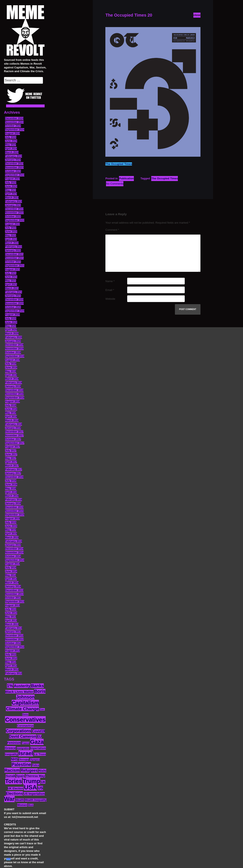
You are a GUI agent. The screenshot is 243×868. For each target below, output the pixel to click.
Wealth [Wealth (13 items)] (20, 800)
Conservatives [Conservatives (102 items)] (25, 719)
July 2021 (11, 273)
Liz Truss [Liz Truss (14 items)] (40, 754)
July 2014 (11, 568)
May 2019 (11, 371)
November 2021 (14, 258)
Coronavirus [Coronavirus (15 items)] (25, 726)
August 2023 (12, 179)
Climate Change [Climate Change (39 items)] (22, 709)
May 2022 (11, 235)
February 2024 (14, 156)
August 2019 (12, 360)
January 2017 (13, 473)
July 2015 (11, 522)
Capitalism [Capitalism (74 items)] (25, 703)
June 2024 (11, 141)
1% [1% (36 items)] (10, 686)
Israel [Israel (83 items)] (26, 753)
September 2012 (15, 647)
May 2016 (11, 488)
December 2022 (14, 209)
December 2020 (14, 300)
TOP (8, 859)
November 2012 (14, 639)
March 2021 (12, 288)
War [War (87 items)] (9, 799)
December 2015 (14, 507)
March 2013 (12, 624)
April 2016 (11, 492)
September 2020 (15, 311)
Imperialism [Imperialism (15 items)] (38, 748)
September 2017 (15, 443)
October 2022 (13, 216)
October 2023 (13, 171)
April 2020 (11, 330)
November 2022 (14, 213)
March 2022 (12, 243)
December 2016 (14, 477)
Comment (112, 230)
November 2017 (14, 435)
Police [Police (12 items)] (36, 765)
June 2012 (11, 658)
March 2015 (12, 537)
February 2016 (14, 500)
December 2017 (14, 432)
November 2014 (14, 553)
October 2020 (13, 307)
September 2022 (15, 220)
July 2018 (11, 405)
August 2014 (12, 564)
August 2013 (12, 605)
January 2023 (13, 205)
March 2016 (12, 496)
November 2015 (14, 511)
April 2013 (11, 620)
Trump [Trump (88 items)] (32, 781)
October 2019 (13, 352)
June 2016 (11, 485)
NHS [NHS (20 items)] (14, 759)
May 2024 (11, 145)
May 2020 (11, 326)
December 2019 (14, 345)
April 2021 (11, 284)
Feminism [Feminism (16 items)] (14, 743)
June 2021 (11, 277)
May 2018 (11, 413)
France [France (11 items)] (25, 743)
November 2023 (14, 167)
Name (110, 281)
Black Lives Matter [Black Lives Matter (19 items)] (19, 692)
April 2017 (11, 462)
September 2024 (15, 130)
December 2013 (14, 590)
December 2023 (14, 164)
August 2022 (12, 224)
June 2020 (11, 322)
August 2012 (12, 651)
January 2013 (13, 632)
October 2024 (13, 126)
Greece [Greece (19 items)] (10, 748)
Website (110, 299)
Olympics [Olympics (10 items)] (35, 760)
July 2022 (11, 228)
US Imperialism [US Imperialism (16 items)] (34, 794)
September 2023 (15, 175)
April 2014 (11, 579)
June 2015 (11, 526)
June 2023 (11, 186)
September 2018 (15, 398)
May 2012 (11, 662)
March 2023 (12, 198)
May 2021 (11, 281)
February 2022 (14, 247)
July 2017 (11, 451)
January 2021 (13, 296)
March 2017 (12, 466)
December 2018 (14, 390)
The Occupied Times (119, 164)
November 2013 (14, 594)
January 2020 (13, 341)
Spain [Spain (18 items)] (20, 776)
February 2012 (14, 673)
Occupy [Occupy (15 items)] (24, 759)
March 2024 (12, 152)
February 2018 (14, 424)
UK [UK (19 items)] (43, 782)
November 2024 (14, 122)
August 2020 (12, 315)
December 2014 (14, 549)
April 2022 (11, 239)
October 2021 (13, 262)
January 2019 (13, 386)
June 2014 (11, 571)
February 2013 (14, 628)
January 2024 (13, 160)
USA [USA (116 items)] (30, 787)
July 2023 (11, 182)
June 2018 (11, 409)
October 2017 (13, 439)
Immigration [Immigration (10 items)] (23, 748)
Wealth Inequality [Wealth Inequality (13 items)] (36, 800)
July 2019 (11, 364)
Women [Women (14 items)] (22, 805)
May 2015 (11, 530)
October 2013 (13, 598)
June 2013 (11, 613)
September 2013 (15, 602)
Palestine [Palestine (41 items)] (21, 764)
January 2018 (13, 428)
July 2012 (11, 654)
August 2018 (12, 401)
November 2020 (14, 303)
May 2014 (11, 575)
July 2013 (11, 609)
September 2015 (15, 515)
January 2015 (13, 545)
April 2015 (11, 534)
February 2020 (14, 337)
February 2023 (14, 201)
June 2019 (11, 368)
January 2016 (13, 503)
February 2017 (14, 469)
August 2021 (12, 269)
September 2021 (15, 266)
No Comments (115, 184)
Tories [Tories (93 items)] (14, 781)
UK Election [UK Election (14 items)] (16, 788)
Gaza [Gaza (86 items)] (37, 742)
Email (110, 290)
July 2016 (11, 481)
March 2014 (12, 583)
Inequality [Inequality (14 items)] (11, 754)
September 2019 (15, 356)
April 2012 (11, 666)
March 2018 (12, 420)
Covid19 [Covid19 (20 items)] (38, 731)
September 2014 (15, 560)
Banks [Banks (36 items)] (37, 686)
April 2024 (11, 149)
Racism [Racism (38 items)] (12, 770)
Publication (126, 178)
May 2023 (11, 190)
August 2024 (12, 133)
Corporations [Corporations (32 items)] (19, 731)
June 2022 (11, 232)
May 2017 (11, 458)
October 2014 (13, 556)
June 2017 (11, 454)
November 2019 (14, 349)
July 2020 (11, 318)
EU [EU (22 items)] (39, 736)
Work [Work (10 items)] (31, 805)
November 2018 (14, 394)
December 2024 (14, 118)
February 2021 (14, 292)
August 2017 (12, 447)
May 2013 (11, 617)
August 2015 (12, 519)
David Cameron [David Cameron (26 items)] (23, 736)
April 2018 (11, 417)
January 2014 (13, 586)
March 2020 (12, 334)
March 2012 (12, 670)
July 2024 (11, 137)
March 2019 (12, 379)
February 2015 (14, 541)
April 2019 (11, 375)
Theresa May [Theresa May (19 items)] (35, 776)
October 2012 (13, 643)
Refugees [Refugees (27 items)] (29, 770)
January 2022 (13, 250)
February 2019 (14, 383)
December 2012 (14, 636)
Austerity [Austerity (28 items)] (22, 686)
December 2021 (14, 254)
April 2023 (11, 194)
